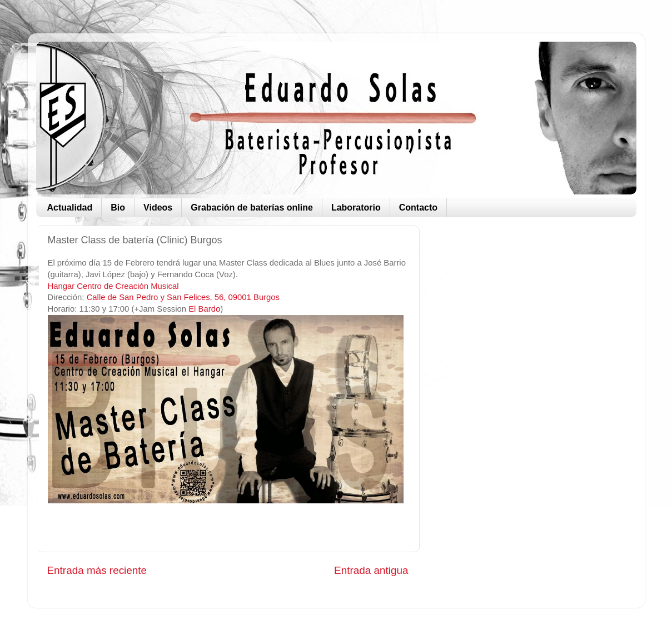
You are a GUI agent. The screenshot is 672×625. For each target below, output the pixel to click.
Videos (158, 207)
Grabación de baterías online (252, 207)
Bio (118, 207)
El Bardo (204, 309)
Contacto (418, 207)
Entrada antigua (371, 570)
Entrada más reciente (97, 570)
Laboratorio (356, 207)
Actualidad (70, 207)
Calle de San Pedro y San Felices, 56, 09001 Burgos (183, 297)
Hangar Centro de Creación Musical (113, 286)
